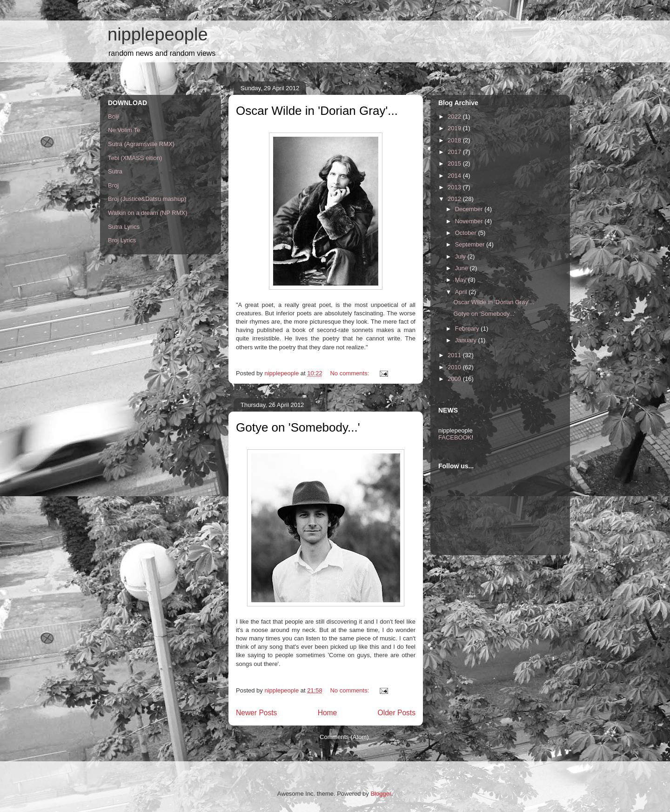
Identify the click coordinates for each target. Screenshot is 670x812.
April (462, 292)
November (470, 221)
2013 (455, 187)
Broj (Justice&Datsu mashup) (147, 199)
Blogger (381, 794)
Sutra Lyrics (124, 227)
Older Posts (397, 713)
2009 (455, 379)
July (461, 256)
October (467, 233)
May (462, 280)
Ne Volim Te (124, 130)
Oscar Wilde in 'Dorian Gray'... (317, 111)
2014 (455, 176)
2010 (455, 367)
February (468, 329)
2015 (455, 163)
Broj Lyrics (122, 240)
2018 (455, 140)
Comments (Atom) (344, 737)
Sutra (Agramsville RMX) (141, 144)
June (462, 268)
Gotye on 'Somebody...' (298, 427)
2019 (455, 128)
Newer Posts (256, 713)
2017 (455, 152)
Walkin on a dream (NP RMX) (148, 213)
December (470, 209)
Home (328, 713)
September (471, 244)
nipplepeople (158, 34)
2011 (455, 355)
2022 (455, 116)
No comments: (350, 373)
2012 (455, 199)
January (467, 340)
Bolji (114, 116)
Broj (113, 185)
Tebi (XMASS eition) (135, 158)
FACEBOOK (455, 437)
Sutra (115, 171)
